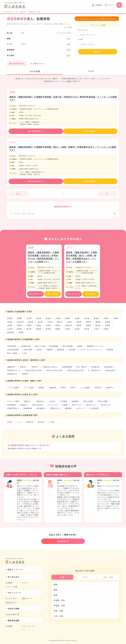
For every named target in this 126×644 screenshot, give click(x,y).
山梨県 (69, 324)
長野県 (79, 324)
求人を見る (90, 131)
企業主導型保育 (13, 351)
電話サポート (27, 597)
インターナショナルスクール (92, 351)
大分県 (97, 331)
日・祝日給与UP (95, 372)
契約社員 (30, 423)
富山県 (40, 324)
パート (19, 423)
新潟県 (31, 324)
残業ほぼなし (56, 409)
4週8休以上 (40, 402)
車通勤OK (24, 406)
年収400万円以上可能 (55, 372)
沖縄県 (21, 334)
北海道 (10, 320)
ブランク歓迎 (29, 389)
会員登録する (63, 540)
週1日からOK (77, 406)
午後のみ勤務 (103, 402)
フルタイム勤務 (13, 402)
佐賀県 (68, 331)
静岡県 (98, 324)
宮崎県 (106, 331)
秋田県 (48, 320)
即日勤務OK (41, 409)
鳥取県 (79, 327)
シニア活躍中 (86, 389)
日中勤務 (64, 402)
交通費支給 (96, 368)
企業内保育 (28, 351)
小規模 (65, 406)
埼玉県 (106, 320)
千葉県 (116, 320)
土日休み (53, 402)
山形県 (58, 320)
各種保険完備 (67, 368)
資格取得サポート (14, 372)
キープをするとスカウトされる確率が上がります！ (97, 18)
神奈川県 (20, 324)
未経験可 (42, 389)
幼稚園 (80, 348)
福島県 (68, 320)
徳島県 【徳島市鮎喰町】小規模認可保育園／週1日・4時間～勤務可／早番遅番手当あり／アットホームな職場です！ (81, 259)
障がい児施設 (12, 354)
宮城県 (39, 320)
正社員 (10, 423)
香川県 (29, 331)
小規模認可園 (25, 348)
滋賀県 (19, 327)
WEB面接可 (95, 409)
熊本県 (87, 331)
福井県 (60, 324)
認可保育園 (11, 348)
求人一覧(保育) (21, 12)
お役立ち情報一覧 (12, 613)
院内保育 (61, 351)
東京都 (10, 324)
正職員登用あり (13, 409)
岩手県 (29, 320)
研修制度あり (12, 375)
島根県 (89, 327)
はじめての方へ (11, 597)
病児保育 (72, 351)
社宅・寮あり (82, 368)
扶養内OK (27, 402)
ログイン (25, 581)
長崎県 (77, 331)
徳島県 (19, 331)
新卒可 (64, 389)
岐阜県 (89, 324)
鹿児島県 (11, 334)
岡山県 (98, 327)
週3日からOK (107, 406)
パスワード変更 (11, 585)
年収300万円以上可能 (34, 372)
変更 (68, 39)
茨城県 (77, 320)
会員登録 (9, 581)
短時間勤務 (11, 406)
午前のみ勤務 (88, 402)
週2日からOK (92, 406)
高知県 (48, 331)
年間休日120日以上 (50, 368)
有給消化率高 (111, 372)
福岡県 (58, 331)
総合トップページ (15, 568)
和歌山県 (69, 327)
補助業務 (69, 409)
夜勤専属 (75, 402)
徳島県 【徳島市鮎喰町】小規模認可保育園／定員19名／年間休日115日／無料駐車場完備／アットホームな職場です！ (43, 259)
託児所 (39, 351)
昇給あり (24, 368)
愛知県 (108, 324)
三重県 (10, 327)
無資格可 (53, 389)
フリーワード (83, 30)
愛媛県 (39, 331)
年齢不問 (110, 389)
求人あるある (8, 12)
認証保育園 (54, 348)
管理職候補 (28, 409)
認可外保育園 (68, 348)
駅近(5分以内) (38, 406)
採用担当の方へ (11, 601)
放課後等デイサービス (96, 348)
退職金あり (11, 368)
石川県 (50, 324)
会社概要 (9, 624)
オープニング (53, 406)
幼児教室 (110, 351)
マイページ (58, 81)
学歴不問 (99, 389)
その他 (25, 354)
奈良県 (58, 327)
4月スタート (81, 409)
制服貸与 (25, 375)
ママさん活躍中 (13, 389)
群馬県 (97, 320)
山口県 (10, 331)
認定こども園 (40, 348)
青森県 (19, 320)
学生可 (73, 389)
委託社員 (41, 423)
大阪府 (39, 327)
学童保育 (50, 351)
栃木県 (87, 320)
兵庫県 (48, 327)
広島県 (108, 327)
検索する (98, 52)
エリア (80, 40)
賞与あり (35, 368)
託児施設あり (110, 368)
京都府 (29, 327)
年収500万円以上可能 (76, 372)
